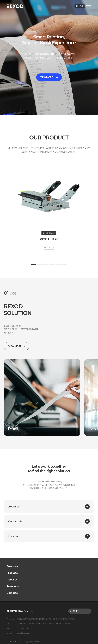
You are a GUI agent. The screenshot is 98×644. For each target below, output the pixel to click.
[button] (40, 106)
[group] (42, 397)
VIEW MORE (49, 77)
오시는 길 (29, 611)
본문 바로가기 (0, 0)
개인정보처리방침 (15, 611)
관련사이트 (80, 611)
